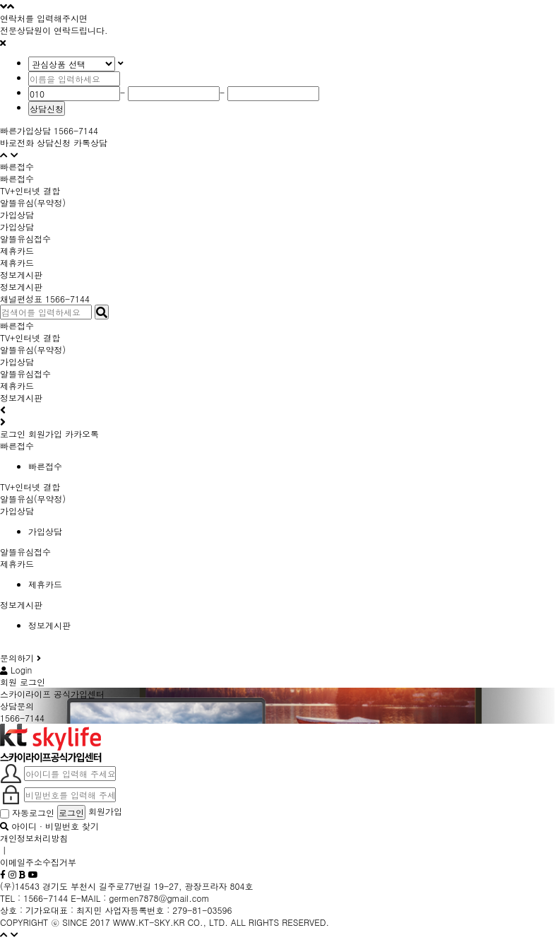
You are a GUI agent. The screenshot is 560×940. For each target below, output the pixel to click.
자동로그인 (29, 812)
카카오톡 (82, 434)
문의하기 (20, 658)
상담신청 (47, 108)
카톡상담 (90, 142)
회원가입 (45, 434)
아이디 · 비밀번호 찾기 (49, 826)
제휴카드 (17, 263)
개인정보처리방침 (34, 838)
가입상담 (17, 227)
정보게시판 (21, 287)
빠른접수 (17, 178)
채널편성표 (21, 299)
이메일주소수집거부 (38, 862)
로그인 (13, 434)
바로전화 (17, 142)
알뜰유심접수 (25, 374)
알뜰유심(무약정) (33, 349)
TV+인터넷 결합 (30, 337)
